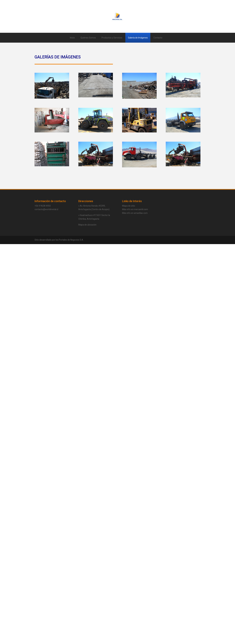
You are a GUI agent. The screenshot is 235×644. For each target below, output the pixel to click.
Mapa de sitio (129, 206)
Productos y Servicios (112, 38)
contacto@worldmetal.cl (46, 209)
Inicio (72, 38)
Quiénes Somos (88, 38)
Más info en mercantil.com (135, 209)
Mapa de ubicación (87, 225)
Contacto (158, 38)
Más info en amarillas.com (135, 213)
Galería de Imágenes (138, 38)
